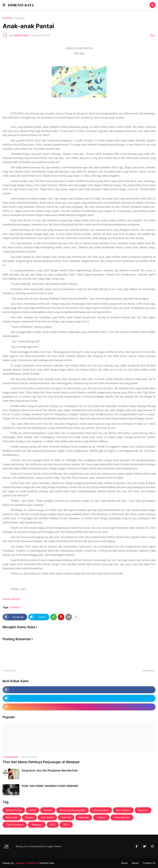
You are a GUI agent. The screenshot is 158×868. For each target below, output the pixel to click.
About (135, 863)
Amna (33, 810)
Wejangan (37, 825)
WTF (53, 825)
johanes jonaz (101, 810)
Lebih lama (148, 670)
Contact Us (149, 863)
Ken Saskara (123, 810)
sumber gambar (11, 599)
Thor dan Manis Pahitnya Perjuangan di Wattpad (41, 762)
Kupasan (143, 810)
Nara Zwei (12, 817)
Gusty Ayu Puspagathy (72, 810)
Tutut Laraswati (15, 825)
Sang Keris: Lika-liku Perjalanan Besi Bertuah (50, 770)
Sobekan (19, 18)
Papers (29, 817)
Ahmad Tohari (14, 810)
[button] (4, 5)
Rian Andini (47, 817)
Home (124, 863)
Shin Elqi (66, 817)
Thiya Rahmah (122, 817)
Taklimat (101, 817)
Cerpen (48, 810)
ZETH (66, 825)
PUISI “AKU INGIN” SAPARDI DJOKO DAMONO (50, 786)
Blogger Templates (27, 863)
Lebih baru (10, 670)
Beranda (7, 18)
